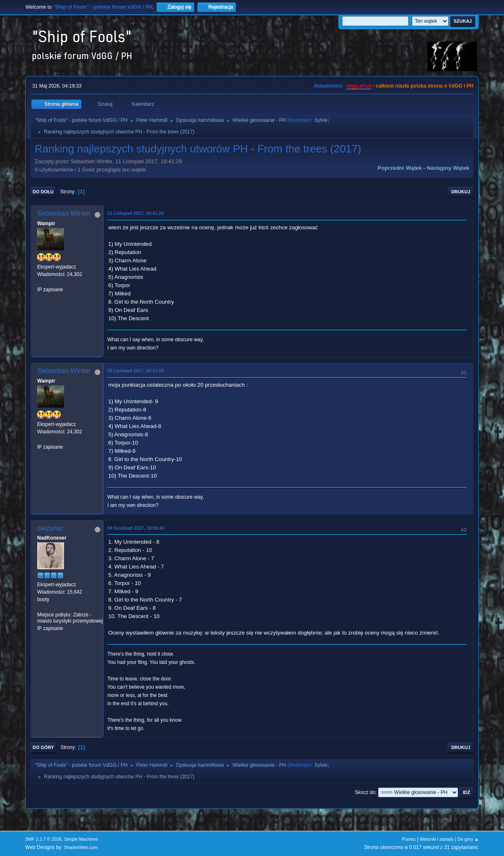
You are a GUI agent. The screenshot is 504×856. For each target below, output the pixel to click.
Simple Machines (81, 839)
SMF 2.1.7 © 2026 (43, 839)
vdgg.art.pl (359, 86)
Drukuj (461, 192)
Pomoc (409, 839)
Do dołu (43, 192)
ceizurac (50, 528)
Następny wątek (448, 168)
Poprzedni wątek (400, 168)
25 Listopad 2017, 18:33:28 (136, 371)
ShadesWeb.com (81, 847)
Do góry (43, 747)
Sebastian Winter (64, 213)
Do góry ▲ (468, 839)
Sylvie (321, 120)
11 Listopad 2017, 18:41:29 (136, 213)
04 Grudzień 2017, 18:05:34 (136, 528)
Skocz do (365, 792)
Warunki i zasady (437, 839)
